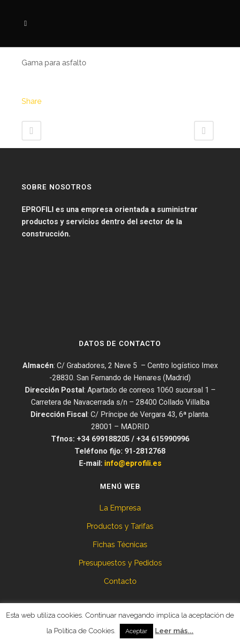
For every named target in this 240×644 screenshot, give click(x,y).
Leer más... (174, 631)
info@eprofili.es (133, 463)
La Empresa (120, 508)
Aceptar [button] (136, 631)
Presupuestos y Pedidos (120, 563)
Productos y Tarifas (120, 526)
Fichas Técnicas (120, 545)
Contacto (120, 581)
